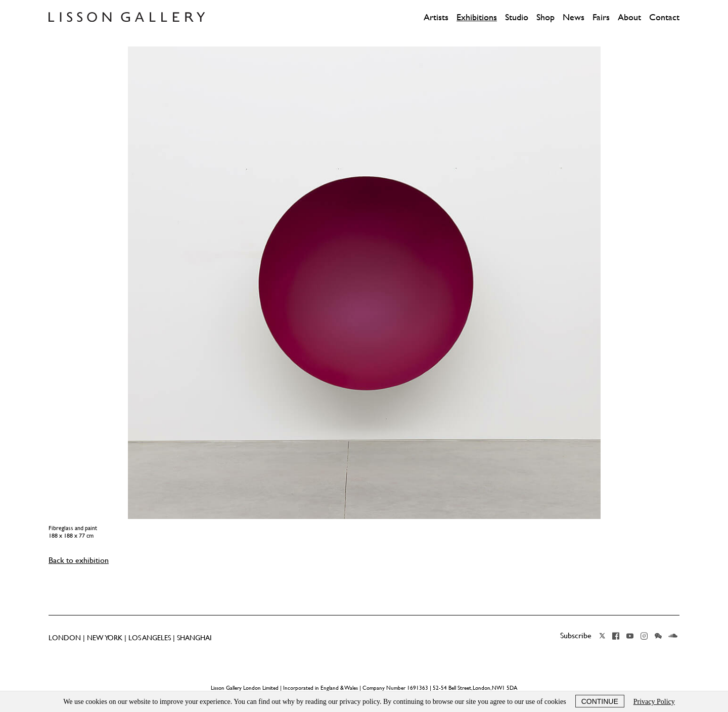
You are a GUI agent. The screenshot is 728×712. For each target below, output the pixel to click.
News (574, 17)
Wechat (658, 636)
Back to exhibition (79, 560)
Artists (436, 17)
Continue (600, 701)
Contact (664, 17)
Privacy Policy (654, 702)
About (629, 17)
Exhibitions (477, 17)
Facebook (616, 636)
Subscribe (576, 635)
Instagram (644, 636)
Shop (545, 17)
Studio (517, 17)
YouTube (630, 636)
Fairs (601, 17)
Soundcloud (673, 636)
